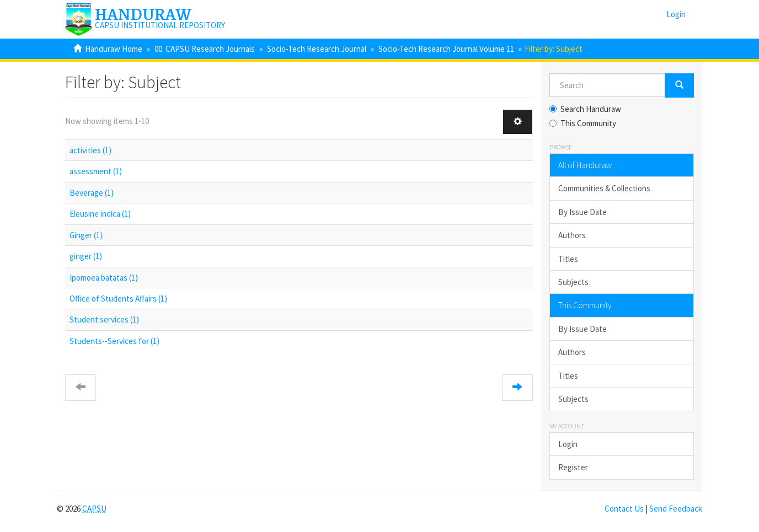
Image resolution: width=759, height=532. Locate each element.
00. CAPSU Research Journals (205, 49)
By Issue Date (582, 212)
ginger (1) (86, 256)
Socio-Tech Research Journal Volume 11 (446, 49)
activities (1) (90, 150)
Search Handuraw (585, 109)
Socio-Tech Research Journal (317, 49)
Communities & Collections (604, 188)
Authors (572, 235)
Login (568, 444)
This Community (583, 123)
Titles (568, 259)
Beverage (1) (92, 193)
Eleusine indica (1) (100, 214)
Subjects (573, 282)
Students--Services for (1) (114, 341)
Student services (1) (104, 319)
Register (573, 467)
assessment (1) (96, 171)
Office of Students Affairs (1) (118, 299)
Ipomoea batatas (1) (104, 278)
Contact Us (624, 509)
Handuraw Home (114, 49)
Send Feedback (676, 509)
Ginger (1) (86, 235)
